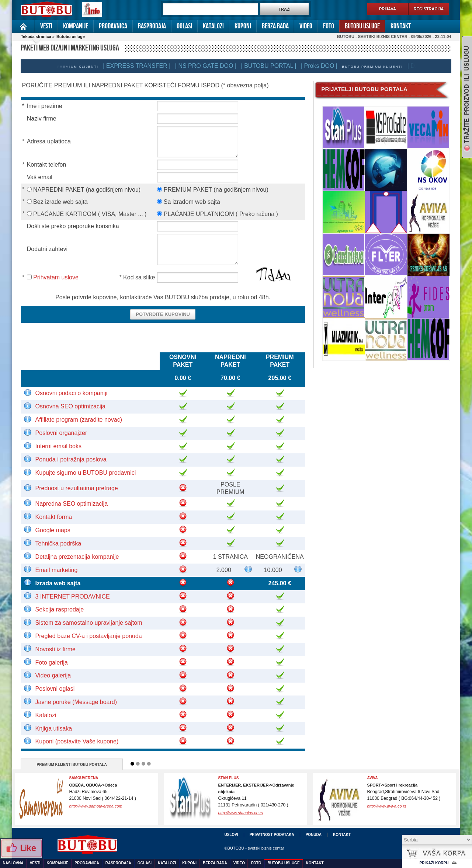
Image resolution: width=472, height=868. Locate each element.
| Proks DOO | (324, 66)
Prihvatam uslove (56, 277)
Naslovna (23, 26)
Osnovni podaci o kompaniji (72, 393)
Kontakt (401, 26)
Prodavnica (113, 26)
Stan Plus (228, 778)
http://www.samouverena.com (96, 806)
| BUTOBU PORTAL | (274, 66)
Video (306, 26)
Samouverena (84, 778)
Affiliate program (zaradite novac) (79, 420)
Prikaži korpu (434, 863)
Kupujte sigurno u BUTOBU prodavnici (86, 473)
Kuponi (243, 26)
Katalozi (213, 26)
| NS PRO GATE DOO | (211, 66)
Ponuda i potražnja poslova (71, 459)
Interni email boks (58, 446)
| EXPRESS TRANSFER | (142, 66)
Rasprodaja (152, 26)
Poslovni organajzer (61, 433)
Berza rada (275, 26)
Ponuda (314, 835)
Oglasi (184, 26)
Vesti (46, 26)
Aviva (372, 778)
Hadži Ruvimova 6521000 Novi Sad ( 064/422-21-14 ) (102, 792)
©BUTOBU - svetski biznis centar (254, 848)
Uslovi (231, 835)
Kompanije (76, 26)
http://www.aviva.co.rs (386, 806)
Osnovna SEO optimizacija (70, 406)
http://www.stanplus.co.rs (240, 813)
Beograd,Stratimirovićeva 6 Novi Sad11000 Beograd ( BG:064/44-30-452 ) (404, 792)
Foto (329, 26)
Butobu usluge (362, 26)
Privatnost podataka (272, 835)
